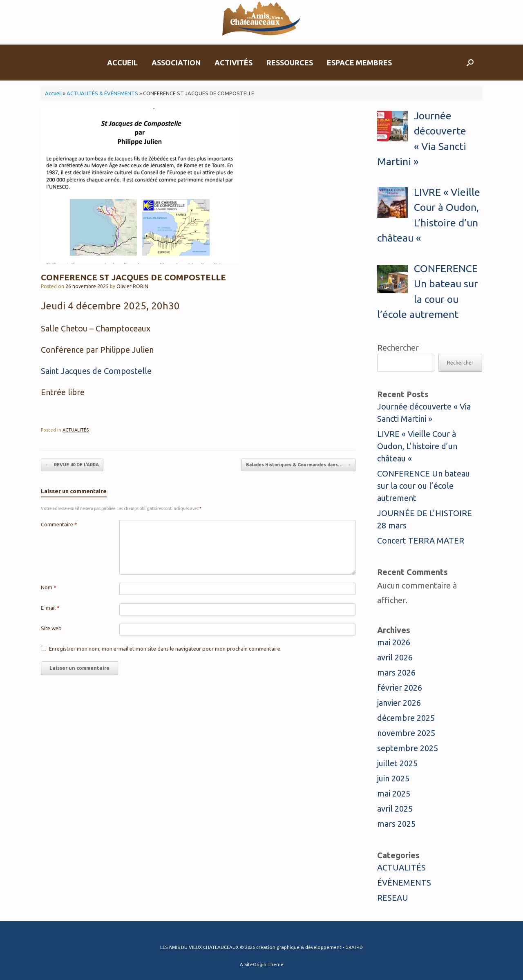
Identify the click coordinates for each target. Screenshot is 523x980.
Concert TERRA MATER (421, 540)
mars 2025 (396, 824)
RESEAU (393, 898)
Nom (49, 587)
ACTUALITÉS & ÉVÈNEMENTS (102, 93)
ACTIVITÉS (234, 63)
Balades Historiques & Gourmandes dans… (298, 465)
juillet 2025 (397, 763)
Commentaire (59, 524)
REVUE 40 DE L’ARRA (72, 465)
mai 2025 (394, 793)
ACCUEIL (122, 63)
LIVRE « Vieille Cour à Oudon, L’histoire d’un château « (417, 446)
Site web (51, 628)
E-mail (50, 608)
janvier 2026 (399, 703)
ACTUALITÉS (76, 430)
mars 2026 (396, 672)
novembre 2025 (406, 733)
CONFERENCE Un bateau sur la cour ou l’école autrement (424, 486)
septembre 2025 (408, 748)
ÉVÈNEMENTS (404, 883)
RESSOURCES (290, 63)
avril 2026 (395, 657)
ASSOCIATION (176, 63)
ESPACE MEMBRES (359, 63)
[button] (470, 63)
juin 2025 (393, 778)
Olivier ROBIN (132, 286)
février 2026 (400, 688)
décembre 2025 (406, 718)
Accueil (53, 93)
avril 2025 (395, 809)
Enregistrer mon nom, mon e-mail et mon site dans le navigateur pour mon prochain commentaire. (165, 649)
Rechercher (398, 348)
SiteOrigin (255, 964)
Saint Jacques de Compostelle (96, 371)
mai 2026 (394, 642)
